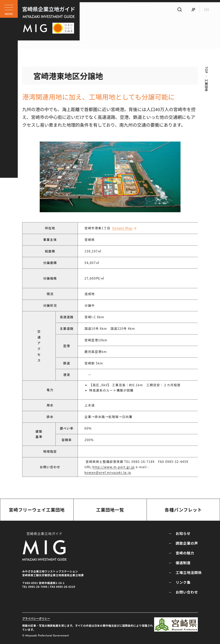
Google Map (122, 228)
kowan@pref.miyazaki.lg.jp (108, 472)
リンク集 (183, 582)
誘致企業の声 (187, 543)
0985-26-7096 (38, 587)
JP (193, 9)
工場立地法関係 (189, 572)
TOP (206, 70)
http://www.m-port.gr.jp (114, 467)
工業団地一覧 (110, 510)
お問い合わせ (187, 592)
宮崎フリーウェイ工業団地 (37, 510)
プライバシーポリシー (36, 618)
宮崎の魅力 (185, 553)
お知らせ (183, 533)
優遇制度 (183, 563)
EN (207, 9)
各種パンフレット (183, 510)
